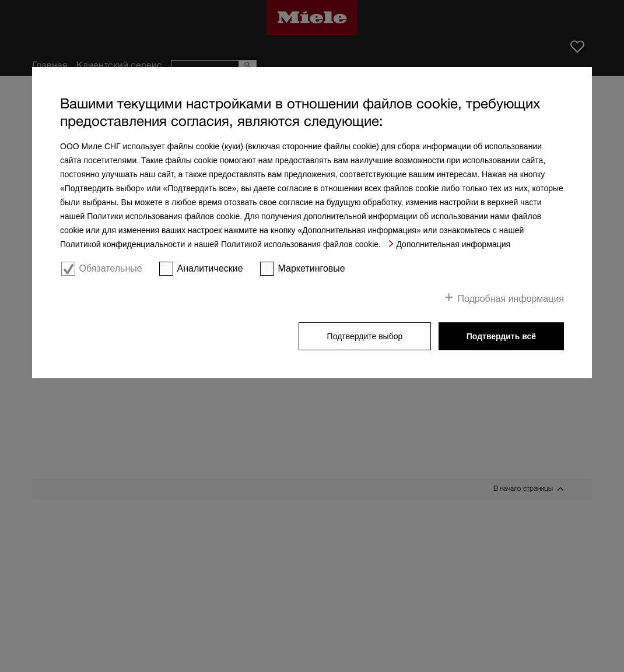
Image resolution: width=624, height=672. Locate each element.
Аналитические (210, 268)
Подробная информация (511, 299)
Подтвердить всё (501, 336)
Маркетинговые (312, 268)
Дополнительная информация (453, 244)
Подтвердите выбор (365, 336)
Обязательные (110, 268)
